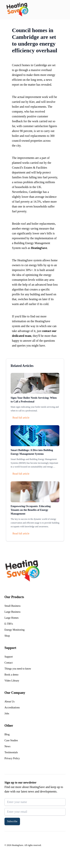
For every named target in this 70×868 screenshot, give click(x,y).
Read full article (21, 418)
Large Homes (12, 618)
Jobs (7, 714)
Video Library (12, 681)
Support (9, 657)
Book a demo (11, 675)
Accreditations (12, 708)
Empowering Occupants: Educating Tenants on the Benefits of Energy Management (31, 510)
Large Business (13, 612)
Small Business (13, 606)
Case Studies (11, 740)
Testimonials (11, 752)
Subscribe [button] (12, 821)
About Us (10, 702)
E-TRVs (9, 624)
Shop (7, 636)
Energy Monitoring (14, 630)
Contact (9, 663)
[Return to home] (17, 10)
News (7, 746)
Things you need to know (18, 669)
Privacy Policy (12, 758)
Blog (7, 734)
